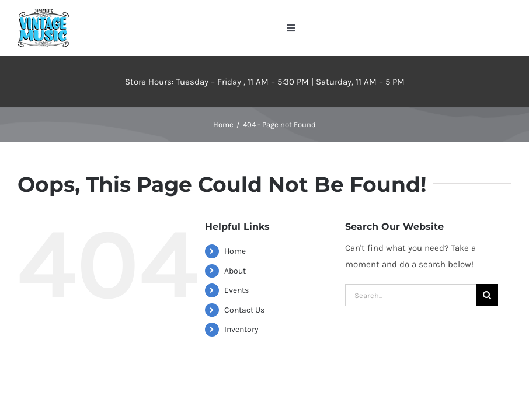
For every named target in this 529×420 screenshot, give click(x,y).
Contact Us (244, 310)
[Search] (487, 295)
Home (235, 251)
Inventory (241, 329)
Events (236, 290)
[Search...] (410, 295)
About (235, 271)
